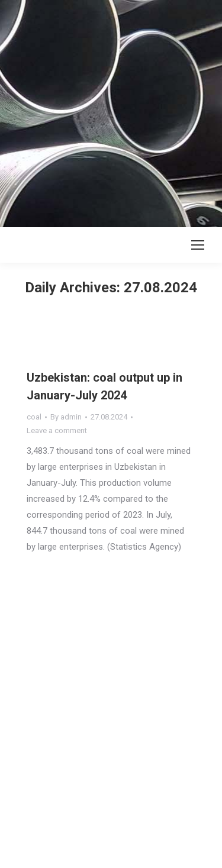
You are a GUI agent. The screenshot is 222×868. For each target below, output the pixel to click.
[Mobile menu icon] (198, 245)
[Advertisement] (111, 111)
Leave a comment (57, 430)
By (66, 417)
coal (34, 417)
